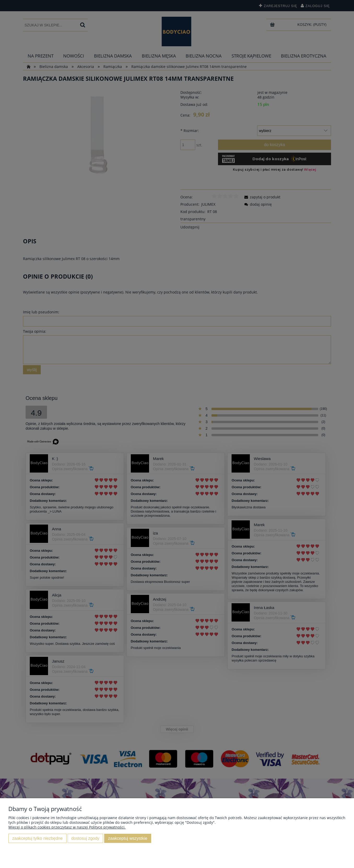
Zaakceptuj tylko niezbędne (37, 838)
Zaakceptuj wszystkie (128, 838)
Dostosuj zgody (85, 838)
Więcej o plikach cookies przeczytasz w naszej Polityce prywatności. (67, 827)
